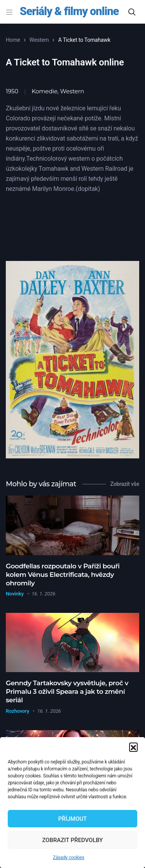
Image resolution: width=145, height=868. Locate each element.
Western (39, 40)
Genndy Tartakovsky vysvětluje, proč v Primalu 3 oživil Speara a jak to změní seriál (67, 691)
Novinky (15, 594)
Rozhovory (17, 711)
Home (13, 40)
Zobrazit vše (125, 484)
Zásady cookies (69, 858)
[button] (133, 747)
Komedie (45, 91)
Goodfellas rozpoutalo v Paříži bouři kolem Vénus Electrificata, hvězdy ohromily (63, 575)
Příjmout (72, 819)
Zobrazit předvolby (72, 840)
